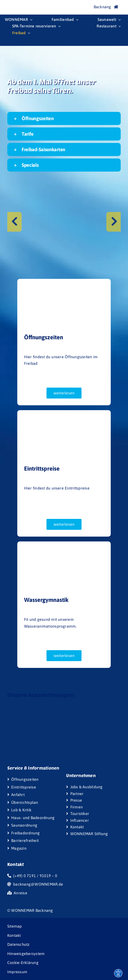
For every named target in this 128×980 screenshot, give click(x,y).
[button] (64, 118)
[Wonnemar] (15, 4)
